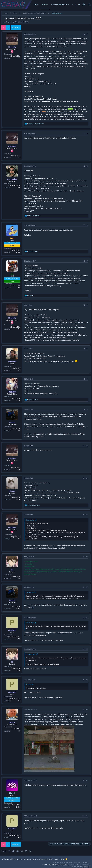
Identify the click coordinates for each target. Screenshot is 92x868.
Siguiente (15, 27)
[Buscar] (90, 5)
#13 (87, 557)
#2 (88, 133)
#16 (87, 649)
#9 (88, 409)
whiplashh (12, 362)
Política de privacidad (45, 859)
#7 (88, 349)
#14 (87, 587)
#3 (88, 166)
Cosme (12, 422)
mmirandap (12, 179)
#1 (88, 34)
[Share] (84, 34)
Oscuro (5, 859)
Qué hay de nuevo (59, 4)
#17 (87, 679)
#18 (87, 710)
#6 (88, 305)
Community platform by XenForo (71, 863)
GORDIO (12, 392)
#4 (88, 225)
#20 (87, 816)
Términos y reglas (30, 859)
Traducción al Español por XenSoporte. (55, 865)
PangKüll (12, 630)
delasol (12, 722)
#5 (88, 261)
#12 (87, 515)
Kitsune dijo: (30, 520)
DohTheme (87, 867)
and (36, 124)
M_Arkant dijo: (31, 654)
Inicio (36, 4)
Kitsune (12, 491)
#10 (87, 446)
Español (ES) (16, 859)
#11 (87, 478)
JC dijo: (28, 685)
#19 (87, 780)
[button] (69, 5)
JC (12, 570)
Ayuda (56, 859)
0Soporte (9, 22)
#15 (87, 618)
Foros (45, 4)
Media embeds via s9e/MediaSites (80, 865)
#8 (88, 379)
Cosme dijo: (30, 592)
